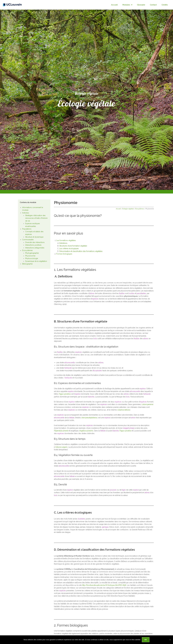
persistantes (141, 293)
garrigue (105, 527)
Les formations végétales (66, 240)
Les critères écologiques (69, 248)
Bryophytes (97, 371)
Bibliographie (27, 264)
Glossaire (141, 5)
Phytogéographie (32, 253)
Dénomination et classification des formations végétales (81, 251)
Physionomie (30, 256)
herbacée (68, 368)
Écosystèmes (27, 250)
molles (132, 293)
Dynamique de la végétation (36, 261)
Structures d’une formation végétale (73, 246)
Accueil (114, 5)
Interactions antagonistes (35, 248)
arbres (92, 293)
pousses (113, 490)
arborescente (70, 363)
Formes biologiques (65, 254)
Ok (146, 640)
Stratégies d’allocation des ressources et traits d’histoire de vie (36, 218)
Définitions (63, 243)
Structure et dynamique (34, 237)
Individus (26, 213)
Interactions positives (33, 245)
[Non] (170, 640)
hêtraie (72, 418)
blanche (91, 397)
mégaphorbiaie (128, 428)
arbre (133, 418)
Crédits (165, 5)
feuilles (122, 293)
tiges (124, 490)
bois (95, 339)
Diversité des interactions (35, 242)
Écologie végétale (128, 209)
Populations (27, 229)
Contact (153, 5)
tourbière (81, 519)
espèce (143, 389)
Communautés (28, 240)
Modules (127, 5)
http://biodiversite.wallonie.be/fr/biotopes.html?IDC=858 (104, 585)
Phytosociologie (32, 258)
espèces (95, 299)
